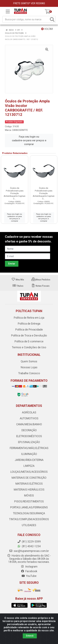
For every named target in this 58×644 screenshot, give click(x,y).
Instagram (29, 567)
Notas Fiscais (40, 286)
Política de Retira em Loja (29, 318)
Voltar (47, 29)
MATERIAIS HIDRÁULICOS (29, 490)
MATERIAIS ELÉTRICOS (29, 484)
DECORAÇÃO (29, 430)
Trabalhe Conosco (29, 373)
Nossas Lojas (29, 367)
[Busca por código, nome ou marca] (26, 19)
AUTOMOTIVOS (29, 418)
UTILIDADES (29, 525)
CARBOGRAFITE (20, 130)
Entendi (30, 636)
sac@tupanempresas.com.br (29, 551)
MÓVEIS (29, 496)
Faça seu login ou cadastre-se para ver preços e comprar (29, 140)
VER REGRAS (38, 3)
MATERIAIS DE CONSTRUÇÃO (29, 478)
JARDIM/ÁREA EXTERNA (29, 460)
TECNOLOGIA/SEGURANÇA (29, 513)
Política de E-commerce (29, 341)
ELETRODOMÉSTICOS (29, 436)
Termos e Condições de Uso (29, 347)
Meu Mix (18, 280)
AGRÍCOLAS (29, 412)
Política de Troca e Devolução (29, 336)
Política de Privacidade (29, 330)
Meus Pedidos (41, 280)
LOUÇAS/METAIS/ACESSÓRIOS (29, 472)
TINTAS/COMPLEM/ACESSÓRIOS (29, 519)
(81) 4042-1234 (29, 546)
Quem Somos (29, 361)
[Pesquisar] (52, 19)
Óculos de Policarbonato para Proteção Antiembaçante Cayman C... (15, 193)
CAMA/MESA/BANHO (29, 424)
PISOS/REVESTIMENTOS (29, 501)
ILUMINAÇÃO (29, 454)
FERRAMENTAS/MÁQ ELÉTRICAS (29, 448)
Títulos (18, 286)
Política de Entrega (29, 324)
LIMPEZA (29, 466)
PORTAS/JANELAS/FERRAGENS (29, 507)
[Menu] (8, 12)
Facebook (29, 571)
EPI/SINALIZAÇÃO (29, 442)
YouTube (29, 576)
